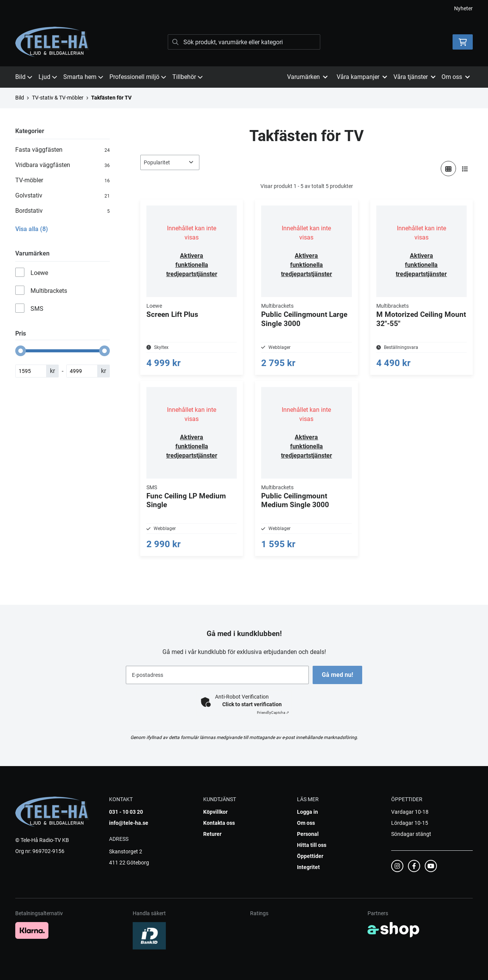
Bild (24, 77)
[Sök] (244, 42)
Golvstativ (63, 196)
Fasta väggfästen (63, 150)
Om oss (306, 823)
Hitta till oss (312, 845)
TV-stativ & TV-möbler (58, 98)
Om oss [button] (456, 77)
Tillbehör (188, 77)
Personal (308, 834)
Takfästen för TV (111, 98)
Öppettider (310, 856)
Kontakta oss (219, 823)
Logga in (307, 812)
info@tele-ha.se (129, 823)
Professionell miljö (138, 77)
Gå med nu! (339, 675)
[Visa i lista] (465, 169)
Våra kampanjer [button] (362, 77)
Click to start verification (252, 704)
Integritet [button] (308, 867)
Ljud (48, 77)
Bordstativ (63, 211)
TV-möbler (63, 180)
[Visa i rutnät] (448, 169)
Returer (212, 834)
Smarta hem (83, 77)
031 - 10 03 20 (126, 812)
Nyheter (463, 8)
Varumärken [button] (307, 77)
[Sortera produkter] (170, 162)
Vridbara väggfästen (63, 165)
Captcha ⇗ (273, 713)
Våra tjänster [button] (414, 77)
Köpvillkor (215, 812)
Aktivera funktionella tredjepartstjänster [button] (192, 265)
